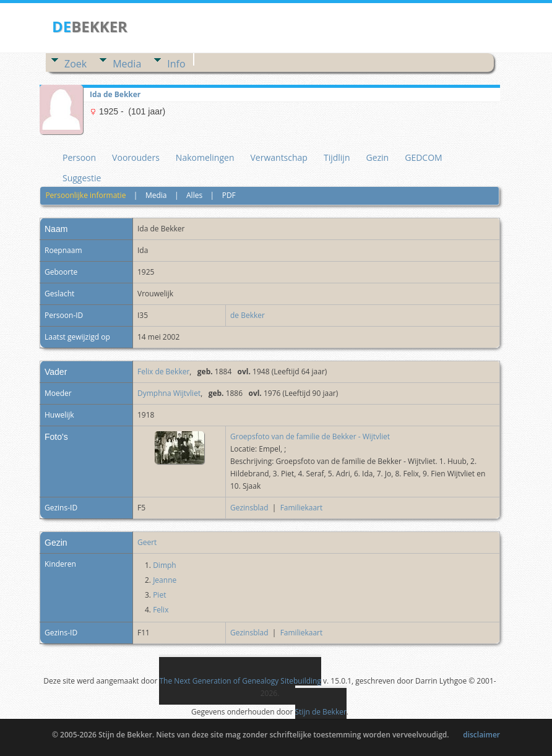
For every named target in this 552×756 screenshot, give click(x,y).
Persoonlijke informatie (85, 195)
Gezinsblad (249, 508)
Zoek (75, 64)
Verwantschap (278, 157)
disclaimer (481, 735)
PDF (229, 195)
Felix (161, 610)
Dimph (165, 565)
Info (176, 64)
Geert (147, 542)
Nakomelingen (205, 157)
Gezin (377, 157)
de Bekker (248, 315)
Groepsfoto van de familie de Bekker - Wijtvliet (310, 436)
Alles (194, 195)
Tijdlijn (337, 157)
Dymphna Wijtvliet (169, 393)
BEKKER (90, 26)
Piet (159, 595)
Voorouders (136, 157)
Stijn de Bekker (321, 712)
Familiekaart (302, 508)
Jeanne (165, 580)
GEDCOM (423, 157)
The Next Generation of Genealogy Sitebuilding (240, 681)
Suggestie (82, 178)
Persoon (79, 157)
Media (127, 64)
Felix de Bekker (163, 372)
